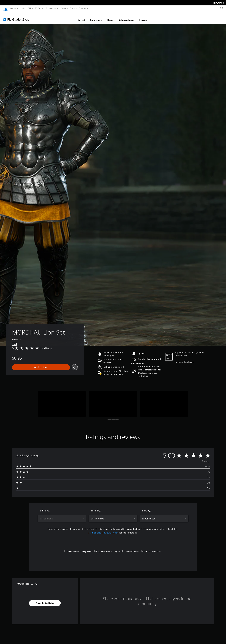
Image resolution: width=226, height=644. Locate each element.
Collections (96, 17)
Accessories (51, 8)
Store (72, 8)
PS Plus (38, 8)
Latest (81, 17)
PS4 (29, 8)
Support (83, 8)
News (63, 8)
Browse (143, 17)
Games (13, 8)
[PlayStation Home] (6, 8)
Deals (110, 17)
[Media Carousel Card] (62, 401)
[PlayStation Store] (17, 16)
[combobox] (62, 516)
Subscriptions (126, 17)
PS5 (22, 8)
